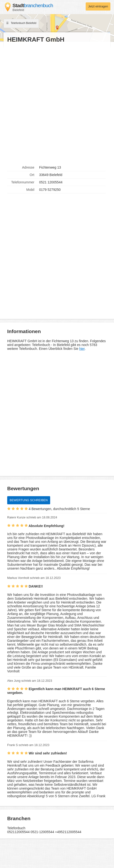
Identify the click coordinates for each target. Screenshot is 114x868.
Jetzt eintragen (98, 6)
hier (82, 349)
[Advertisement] (57, 104)
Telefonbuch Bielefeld (21, 23)
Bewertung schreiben (29, 500)
